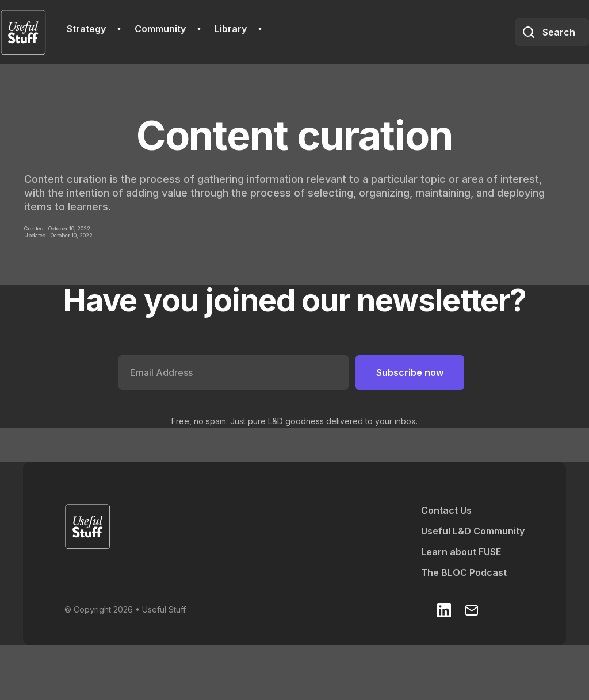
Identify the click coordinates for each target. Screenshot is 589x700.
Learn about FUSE (461, 552)
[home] (23, 32)
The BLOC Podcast (464, 572)
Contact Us (446, 510)
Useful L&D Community (473, 531)
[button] (94, 29)
